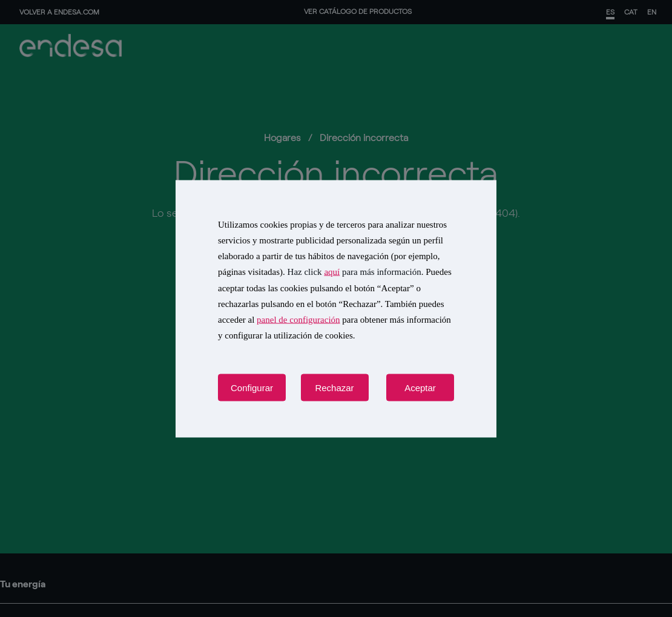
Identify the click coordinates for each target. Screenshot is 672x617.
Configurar (252, 387)
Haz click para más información (354, 272)
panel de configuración (298, 320)
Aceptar (420, 387)
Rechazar (334, 387)
